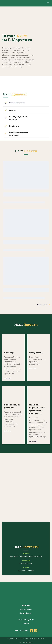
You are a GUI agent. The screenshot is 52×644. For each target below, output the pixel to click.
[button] (44, 305)
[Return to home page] (9, 3)
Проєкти (26, 624)
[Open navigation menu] (48, 3)
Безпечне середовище (26, 620)
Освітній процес (26, 609)
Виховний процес (26, 613)
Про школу (26, 605)
